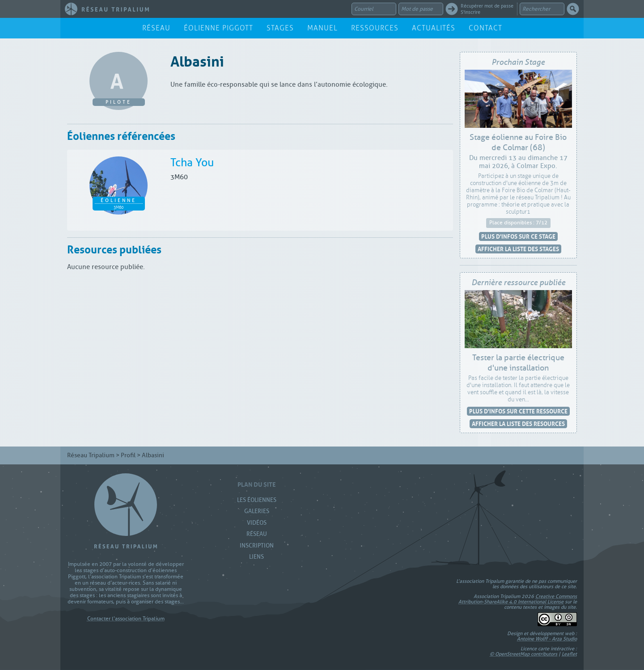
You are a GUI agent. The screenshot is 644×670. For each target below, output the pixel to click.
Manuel (322, 28)
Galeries (257, 511)
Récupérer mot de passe (487, 6)
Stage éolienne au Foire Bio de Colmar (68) (518, 143)
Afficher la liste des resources (518, 423)
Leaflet (569, 654)
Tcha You (192, 163)
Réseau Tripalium (91, 455)
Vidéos (257, 523)
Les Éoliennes (257, 500)
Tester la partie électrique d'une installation (518, 363)
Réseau (156, 28)
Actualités (434, 28)
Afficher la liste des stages (518, 249)
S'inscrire (470, 12)
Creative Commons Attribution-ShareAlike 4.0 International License (518, 599)
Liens (256, 557)
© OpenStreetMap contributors (523, 654)
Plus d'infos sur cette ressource (518, 411)
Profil (128, 455)
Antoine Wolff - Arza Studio (547, 639)
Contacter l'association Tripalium (126, 619)
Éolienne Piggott (218, 28)
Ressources (375, 28)
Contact (485, 28)
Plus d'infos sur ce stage (518, 236)
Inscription (257, 546)
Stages (280, 28)
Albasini (197, 60)
